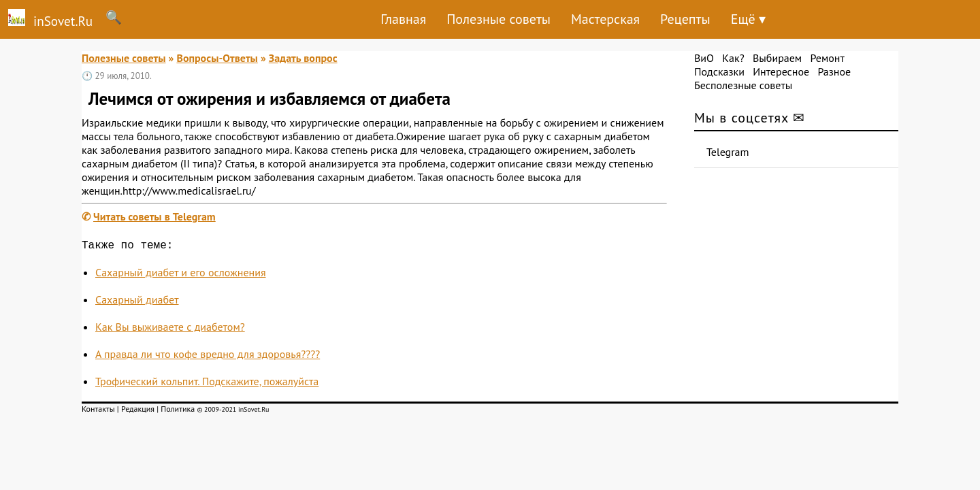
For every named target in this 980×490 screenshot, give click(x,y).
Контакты (98, 411)
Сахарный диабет (137, 302)
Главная (403, 19)
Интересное (781, 71)
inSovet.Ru (46, 19)
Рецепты (685, 19)
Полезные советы (499, 19)
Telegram (728, 152)
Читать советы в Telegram (154, 216)
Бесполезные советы (743, 85)
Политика (178, 411)
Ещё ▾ (748, 19)
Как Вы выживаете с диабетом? (170, 329)
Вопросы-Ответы (217, 58)
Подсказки (719, 71)
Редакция (138, 411)
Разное (834, 71)
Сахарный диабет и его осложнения (181, 275)
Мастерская (605, 19)
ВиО (704, 58)
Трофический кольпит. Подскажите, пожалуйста (207, 384)
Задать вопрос (303, 58)
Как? (733, 58)
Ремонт (827, 58)
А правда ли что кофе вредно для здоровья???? (208, 357)
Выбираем (777, 58)
